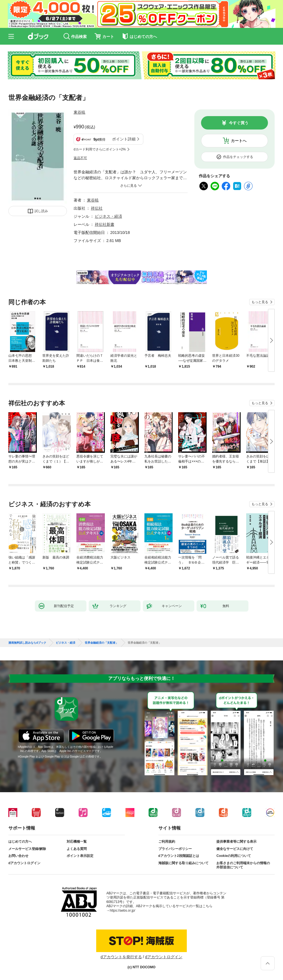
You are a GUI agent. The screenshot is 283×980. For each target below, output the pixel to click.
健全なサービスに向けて (235, 849)
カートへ (239, 141)
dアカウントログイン (24, 863)
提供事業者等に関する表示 (236, 842)
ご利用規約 (167, 842)
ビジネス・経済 (108, 216)
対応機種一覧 (77, 842)
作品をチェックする (238, 157)
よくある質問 (77, 849)
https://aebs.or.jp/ (123, 910)
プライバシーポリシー (175, 849)
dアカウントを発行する (121, 957)
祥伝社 (97, 208)
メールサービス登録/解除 (27, 849)
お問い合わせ (18, 856)
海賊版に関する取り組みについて (183, 863)
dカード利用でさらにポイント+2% (100, 149)
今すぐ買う (239, 123)
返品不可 (80, 158)
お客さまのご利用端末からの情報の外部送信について (243, 865)
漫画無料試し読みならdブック (27, 643)
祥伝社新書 (105, 224)
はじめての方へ (20, 842)
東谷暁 (79, 112)
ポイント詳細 (124, 139)
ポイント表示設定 (80, 856)
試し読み (41, 211)
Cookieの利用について (234, 856)
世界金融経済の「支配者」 (101, 643)
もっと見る (260, 302)
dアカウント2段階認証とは (179, 856)
